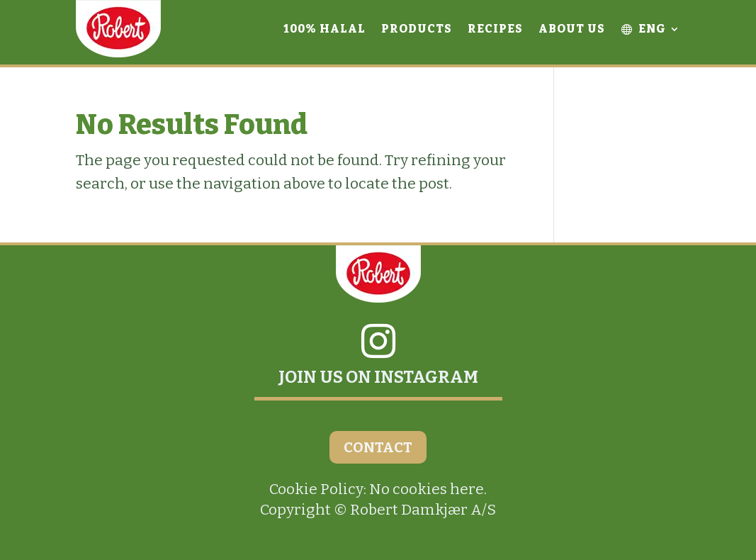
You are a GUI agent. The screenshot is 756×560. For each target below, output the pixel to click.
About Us (572, 29)
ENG (643, 29)
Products (417, 29)
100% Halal (325, 29)
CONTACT (378, 447)
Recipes (495, 29)
